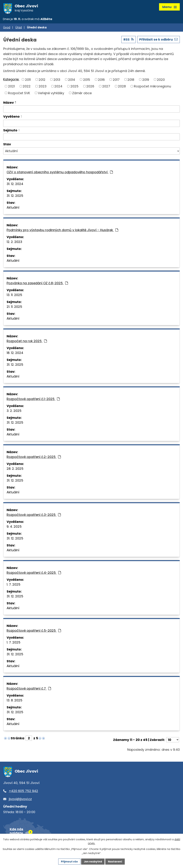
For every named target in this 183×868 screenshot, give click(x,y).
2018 (131, 80)
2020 (161, 80)
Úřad (19, 28)
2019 (146, 80)
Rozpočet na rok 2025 (27, 342)
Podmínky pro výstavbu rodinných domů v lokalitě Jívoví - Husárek (62, 231)
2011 (28, 80)
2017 (116, 80)
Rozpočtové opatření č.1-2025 (33, 400)
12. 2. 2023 (14, 242)
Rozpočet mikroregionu (152, 87)
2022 (27, 87)
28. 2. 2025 (15, 469)
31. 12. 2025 (15, 196)
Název (8, 103)
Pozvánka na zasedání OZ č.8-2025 (37, 284)
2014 (72, 80)
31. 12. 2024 (15, 185)
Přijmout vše (69, 861)
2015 (87, 80)
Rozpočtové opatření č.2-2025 (34, 458)
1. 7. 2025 (13, 585)
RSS (128, 40)
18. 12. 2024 (15, 353)
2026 (90, 87)
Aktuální (13, 208)
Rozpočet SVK (19, 94)
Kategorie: (11, 80)
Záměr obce (82, 94)
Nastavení (115, 861)
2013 (57, 80)
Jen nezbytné (93, 861)
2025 (74, 87)
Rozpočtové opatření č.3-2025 (34, 515)
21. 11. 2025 (14, 307)
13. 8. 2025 (14, 701)
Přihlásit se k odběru (158, 40)
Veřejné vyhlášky (51, 94)
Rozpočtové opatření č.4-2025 (34, 573)
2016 (101, 80)
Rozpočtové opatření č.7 (29, 689)
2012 (42, 80)
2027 (106, 87)
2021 (11, 87)
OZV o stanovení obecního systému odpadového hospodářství (60, 173)
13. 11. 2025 (14, 296)
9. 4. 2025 (14, 527)
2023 (43, 87)
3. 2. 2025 (14, 411)
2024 (58, 87)
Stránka (18, 739)
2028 (122, 87)
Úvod (7, 28)
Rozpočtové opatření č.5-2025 (34, 631)
